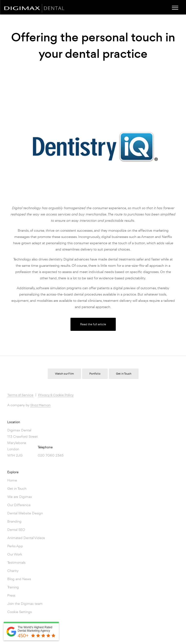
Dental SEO (16, 529)
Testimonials (16, 562)
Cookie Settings (19, 612)
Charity (13, 571)
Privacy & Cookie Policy (56, 395)
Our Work (15, 554)
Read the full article (93, 324)
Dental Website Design (25, 513)
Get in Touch (124, 374)
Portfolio (95, 374)
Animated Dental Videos (26, 538)
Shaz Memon (40, 405)
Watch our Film (64, 374)
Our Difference (19, 505)
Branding (14, 521)
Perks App (15, 546)
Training (13, 587)
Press (11, 595)
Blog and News (19, 579)
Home (12, 480)
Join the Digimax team (25, 603)
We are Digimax (20, 497)
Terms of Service (20, 395)
